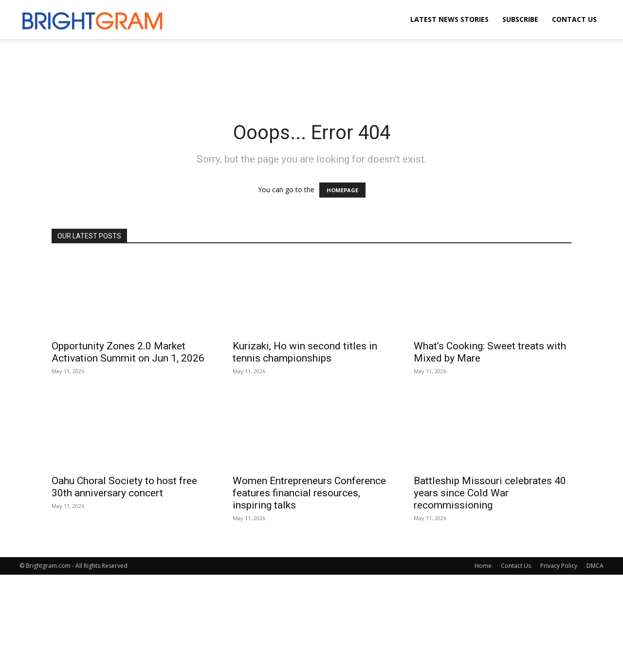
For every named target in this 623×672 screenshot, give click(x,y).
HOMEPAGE (342, 190)
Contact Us (574, 19)
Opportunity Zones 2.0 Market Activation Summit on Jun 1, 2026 (128, 352)
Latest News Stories (449, 19)
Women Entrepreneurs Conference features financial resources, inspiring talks (309, 493)
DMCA (595, 566)
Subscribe (520, 19)
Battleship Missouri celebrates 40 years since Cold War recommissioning (490, 493)
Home (483, 566)
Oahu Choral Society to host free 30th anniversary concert (124, 487)
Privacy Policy (559, 566)
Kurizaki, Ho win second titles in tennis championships (305, 352)
